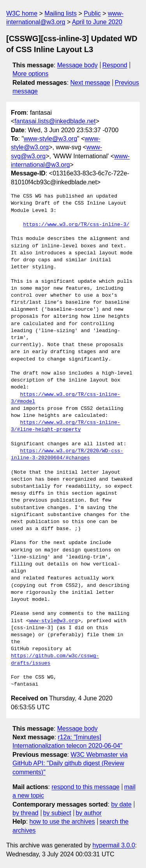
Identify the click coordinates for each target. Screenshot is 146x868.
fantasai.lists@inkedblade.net (55, 121)
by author (89, 813)
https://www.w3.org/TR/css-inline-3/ (76, 225)
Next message (90, 83)
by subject (57, 813)
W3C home (22, 13)
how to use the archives (62, 822)
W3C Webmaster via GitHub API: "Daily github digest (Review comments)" (70, 763)
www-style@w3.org (50, 139)
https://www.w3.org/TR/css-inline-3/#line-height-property (66, 426)
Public (92, 13)
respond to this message (85, 787)
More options (31, 74)
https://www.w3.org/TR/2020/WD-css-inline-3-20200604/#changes (67, 455)
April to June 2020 (97, 22)
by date (121, 804)
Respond (115, 65)
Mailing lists (61, 13)
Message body (77, 65)
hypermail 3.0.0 (113, 845)
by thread (26, 813)
